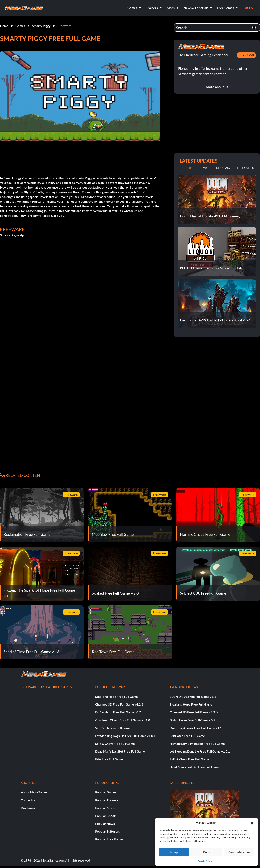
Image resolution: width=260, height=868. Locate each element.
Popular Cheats (106, 816)
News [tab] (203, 168)
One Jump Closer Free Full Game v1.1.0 (123, 720)
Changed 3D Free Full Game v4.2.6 (119, 704)
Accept (174, 852)
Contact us (28, 800)
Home (4, 26)
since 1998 (246, 55)
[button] (252, 823)
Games (20, 26)
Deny (206, 852)
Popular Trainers (107, 800)
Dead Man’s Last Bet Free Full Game (120, 751)
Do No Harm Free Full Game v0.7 (118, 712)
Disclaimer (28, 808)
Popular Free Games (109, 839)
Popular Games (106, 792)
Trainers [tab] (186, 168)
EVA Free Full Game (109, 759)
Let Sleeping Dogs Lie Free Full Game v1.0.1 (125, 736)
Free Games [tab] (245, 168)
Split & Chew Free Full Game (115, 743)
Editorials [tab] (222, 168)
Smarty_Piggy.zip (12, 235)
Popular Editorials (107, 831)
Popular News (105, 823)
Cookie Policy (205, 861)
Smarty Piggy (41, 26)
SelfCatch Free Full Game (113, 728)
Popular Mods (105, 808)
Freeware (65, 26)
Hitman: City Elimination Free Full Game (197, 743)
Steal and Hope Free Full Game (116, 697)
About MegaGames (34, 792)
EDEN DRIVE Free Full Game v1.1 (193, 697)
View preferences (239, 852)
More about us (217, 87)
